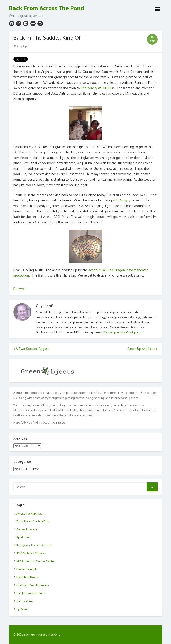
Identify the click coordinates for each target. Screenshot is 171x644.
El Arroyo (123, 200)
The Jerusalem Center (31, 593)
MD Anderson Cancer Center (36, 561)
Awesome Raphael (29, 513)
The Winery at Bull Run (97, 88)
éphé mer (23, 537)
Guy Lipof (21, 46)
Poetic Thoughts (27, 569)
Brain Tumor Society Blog (33, 521)
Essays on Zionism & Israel (34, 545)
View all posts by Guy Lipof (121, 332)
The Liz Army (25, 601)
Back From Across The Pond (47, 8)
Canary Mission (27, 529)
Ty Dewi (22, 609)
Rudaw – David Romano (33, 585)
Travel (21, 289)
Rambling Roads (28, 577)
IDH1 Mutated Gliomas (31, 553)
